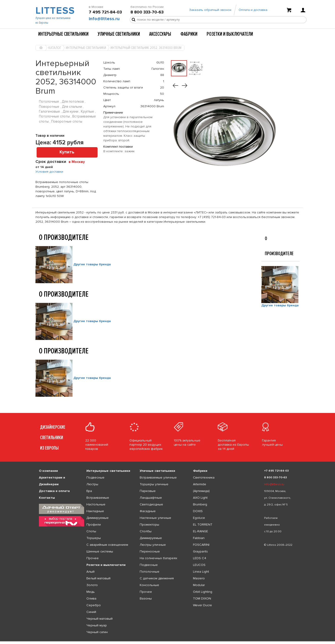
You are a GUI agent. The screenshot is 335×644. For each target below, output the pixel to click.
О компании (48, 471)
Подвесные (95, 477)
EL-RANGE (201, 531)
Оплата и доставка (253, 10)
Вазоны (146, 598)
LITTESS (55, 11)
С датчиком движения (157, 578)
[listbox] (167, 641)
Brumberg (200, 504)
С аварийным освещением (107, 545)
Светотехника (204, 477)
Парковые (148, 491)
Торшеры (94, 538)
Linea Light (201, 572)
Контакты (47, 498)
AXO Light (200, 498)
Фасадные (148, 511)
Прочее (93, 558)
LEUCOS (199, 565)
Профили (94, 525)
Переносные (150, 551)
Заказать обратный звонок (210, 10)
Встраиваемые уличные (158, 477)
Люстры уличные (153, 545)
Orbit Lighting (203, 592)
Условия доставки (49, 172)
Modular (199, 585)
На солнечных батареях (158, 558)
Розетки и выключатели (230, 34)
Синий (91, 612)
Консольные (149, 585)
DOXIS (198, 511)
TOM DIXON (202, 598)
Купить (67, 152)
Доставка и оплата (54, 491)
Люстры (92, 484)
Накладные (95, 511)
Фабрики (189, 34)
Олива (91, 598)
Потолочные (150, 572)
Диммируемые (98, 518)
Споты (91, 531)
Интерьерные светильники (63, 34)
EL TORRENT (203, 525)
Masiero (199, 578)
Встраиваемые (98, 498)
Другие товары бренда (92, 264)
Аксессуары (160, 34)
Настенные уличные (155, 518)
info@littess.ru (104, 19)
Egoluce (199, 518)
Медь (91, 592)
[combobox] (78, 162)
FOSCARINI (201, 545)
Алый (90, 572)
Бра (89, 491)
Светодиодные (151, 504)
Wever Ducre (202, 605)
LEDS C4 (200, 558)
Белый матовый (98, 578)
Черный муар (97, 625)
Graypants (200, 551)
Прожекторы (149, 525)
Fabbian (199, 538)
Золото (92, 585)
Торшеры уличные (154, 484)
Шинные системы (100, 551)
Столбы (146, 531)
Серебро (94, 605)
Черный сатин (97, 632)
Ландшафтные (151, 498)
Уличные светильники (119, 34)
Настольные (96, 504)
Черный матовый (100, 619)
